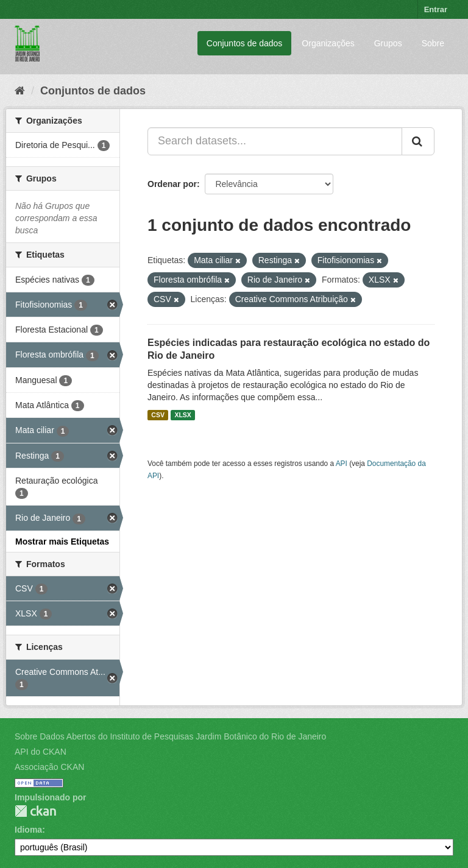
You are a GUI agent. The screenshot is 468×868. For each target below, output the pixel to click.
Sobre (433, 43)
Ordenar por (172, 184)
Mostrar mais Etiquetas (62, 542)
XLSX (183, 415)
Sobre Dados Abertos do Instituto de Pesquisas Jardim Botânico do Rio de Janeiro (170, 736)
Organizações (328, 43)
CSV (158, 415)
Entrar (436, 9)
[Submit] (418, 141)
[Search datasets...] (275, 141)
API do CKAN (41, 752)
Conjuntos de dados (245, 43)
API (342, 464)
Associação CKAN (49, 767)
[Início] (20, 91)
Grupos (388, 43)
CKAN (35, 811)
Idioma (28, 830)
